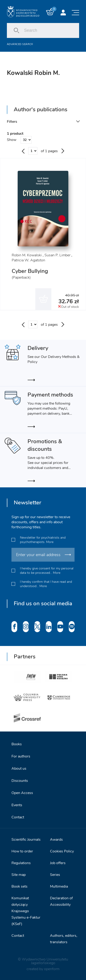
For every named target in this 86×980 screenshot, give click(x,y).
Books (17, 744)
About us (19, 769)
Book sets (19, 886)
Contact (18, 817)
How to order (22, 851)
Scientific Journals (26, 840)
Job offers (58, 863)
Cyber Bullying (30, 271)
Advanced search (20, 44)
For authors (21, 756)
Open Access (22, 793)
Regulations (21, 863)
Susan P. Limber (57, 255)
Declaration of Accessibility (61, 901)
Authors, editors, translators (64, 939)
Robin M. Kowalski (27, 255)
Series (55, 875)
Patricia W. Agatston (28, 260)
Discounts (20, 781)
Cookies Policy (62, 851)
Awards (56, 840)
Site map (19, 875)
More (50, 542)
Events (17, 805)
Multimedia (59, 886)
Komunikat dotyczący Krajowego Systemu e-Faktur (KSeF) (26, 911)
